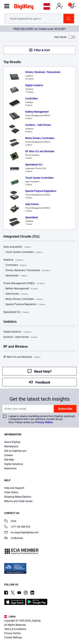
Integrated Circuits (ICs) (21, 237)
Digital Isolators (17, 332)
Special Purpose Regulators (25, 304)
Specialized (16, 276)
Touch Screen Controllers (24, 252)
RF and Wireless (16, 347)
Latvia (10, 617)
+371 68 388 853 (17, 527)
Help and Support (14, 488)
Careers (9, 455)
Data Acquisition (17, 247)
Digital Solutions (14, 464)
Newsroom (10, 468)
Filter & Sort (42, 50)
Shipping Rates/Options (18, 497)
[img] (24, 8)
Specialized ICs (16, 312)
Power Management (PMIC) (24, 284)
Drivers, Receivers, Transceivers (28, 271)
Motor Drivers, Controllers (24, 299)
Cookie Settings (13, 637)
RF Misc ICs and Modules (22, 357)
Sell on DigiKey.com (15, 451)
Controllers (16, 265)
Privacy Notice (44, 422)
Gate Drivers (17, 294)
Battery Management (22, 289)
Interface (13, 260)
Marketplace (11, 446)
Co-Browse (13, 538)
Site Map (9, 460)
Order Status (11, 492)
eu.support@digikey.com (21, 533)
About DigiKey (12, 442)
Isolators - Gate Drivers (20, 337)
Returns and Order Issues (18, 501)
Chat (10, 521)
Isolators (10, 322)
